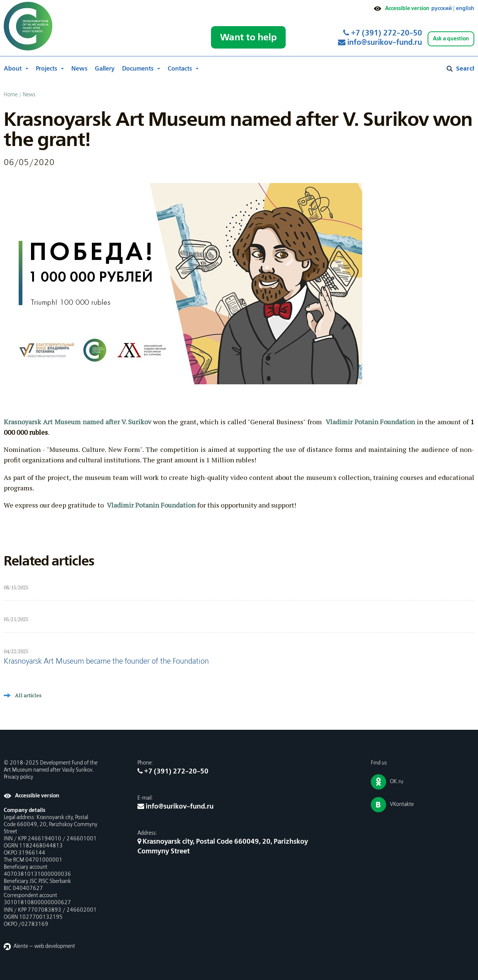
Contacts (180, 69)
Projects (46, 69)
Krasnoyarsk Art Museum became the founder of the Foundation (106, 662)
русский (442, 8)
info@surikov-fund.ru (380, 43)
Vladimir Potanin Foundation (370, 422)
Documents (138, 69)
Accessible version (407, 8)
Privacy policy (18, 777)
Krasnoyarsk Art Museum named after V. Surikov (78, 422)
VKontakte (402, 804)
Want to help (248, 37)
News (79, 69)
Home (11, 95)
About (13, 69)
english (465, 8)
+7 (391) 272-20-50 (383, 33)
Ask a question (451, 39)
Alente (21, 946)
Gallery (105, 69)
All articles (28, 695)
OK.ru (397, 782)
